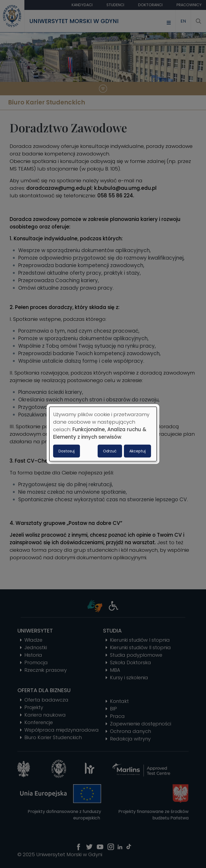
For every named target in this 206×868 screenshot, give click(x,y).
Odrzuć (110, 451)
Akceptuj (137, 451)
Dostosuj (67, 451)
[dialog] (103, 434)
